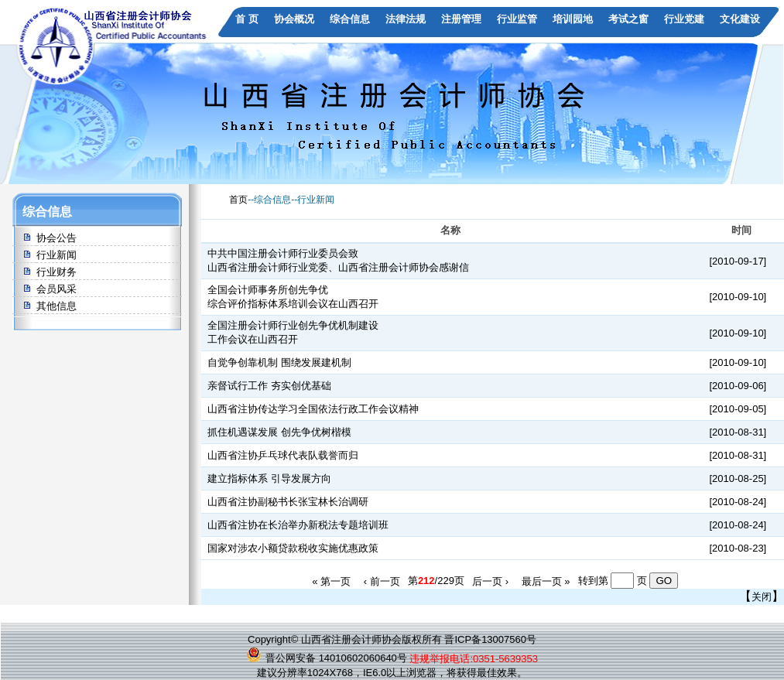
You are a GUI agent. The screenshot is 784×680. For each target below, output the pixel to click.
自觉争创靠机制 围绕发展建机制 (279, 362)
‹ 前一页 (382, 581)
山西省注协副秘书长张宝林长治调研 (288, 502)
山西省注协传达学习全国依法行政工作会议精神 (313, 409)
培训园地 (573, 19)
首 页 (247, 19)
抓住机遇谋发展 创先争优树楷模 (279, 432)
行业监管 (517, 19)
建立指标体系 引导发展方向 (269, 478)
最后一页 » (546, 581)
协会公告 (56, 238)
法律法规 (406, 19)
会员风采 (56, 289)
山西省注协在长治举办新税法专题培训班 (298, 525)
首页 (238, 200)
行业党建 (684, 19)
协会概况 (294, 19)
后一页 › (490, 581)
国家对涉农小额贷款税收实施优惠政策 (293, 548)
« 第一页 (331, 581)
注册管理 (461, 19)
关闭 (762, 597)
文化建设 (740, 19)
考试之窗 (628, 19)
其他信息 (56, 306)
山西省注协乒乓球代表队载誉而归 (283, 455)
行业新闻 (56, 255)
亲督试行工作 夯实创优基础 (269, 386)
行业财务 (56, 272)
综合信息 (350, 19)
